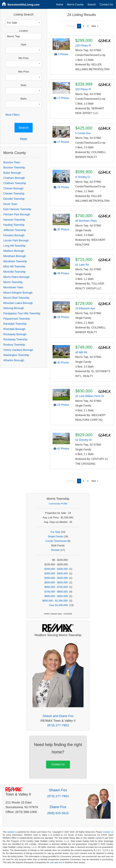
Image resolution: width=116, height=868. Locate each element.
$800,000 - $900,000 (56, 596)
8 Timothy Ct (83, 177)
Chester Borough (13, 188)
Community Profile (58, 504)
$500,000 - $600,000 (56, 583)
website (11, 832)
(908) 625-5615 (58, 813)
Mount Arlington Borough (18, 293)
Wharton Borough (14, 360)
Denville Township (14, 199)
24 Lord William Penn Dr (90, 396)
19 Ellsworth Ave (85, 308)
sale (52, 862)
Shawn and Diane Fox (58, 716)
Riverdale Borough (14, 329)
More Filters (12, 115)
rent (60, 862)
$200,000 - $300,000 (56, 569)
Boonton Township (14, 168)
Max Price (24, 72)
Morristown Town (13, 287)
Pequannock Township (17, 319)
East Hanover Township (17, 209)
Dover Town (10, 204)
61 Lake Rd (82, 265)
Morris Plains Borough (16, 277)
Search (92, 5)
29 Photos (63, 187)
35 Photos (63, 229)
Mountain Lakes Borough (18, 303)
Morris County (75, 5)
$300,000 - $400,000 (56, 573)
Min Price (24, 58)
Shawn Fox (58, 790)
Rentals (56, 550)
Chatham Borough (14, 178)
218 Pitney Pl (83, 46)
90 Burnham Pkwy (86, 221)
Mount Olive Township (16, 298)
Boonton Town (12, 162)
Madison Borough (14, 251)
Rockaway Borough (15, 334)
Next (94, 26)
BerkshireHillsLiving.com (23, 5)
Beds (24, 85)
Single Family (55, 536)
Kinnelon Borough (14, 235)
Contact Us (106, 5)
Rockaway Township (15, 339)
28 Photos (63, 273)
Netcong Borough (14, 308)
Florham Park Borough (17, 214)
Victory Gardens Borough (18, 350)
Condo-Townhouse (56, 541)
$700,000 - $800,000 (56, 592)
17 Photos (63, 98)
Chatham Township (15, 183)
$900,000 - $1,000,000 (55, 601)
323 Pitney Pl (83, 89)
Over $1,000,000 (58, 605)
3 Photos (63, 54)
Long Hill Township (14, 246)
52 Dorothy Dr (84, 440)
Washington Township (16, 355)
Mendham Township (15, 261)
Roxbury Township (14, 345)
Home (60, 5)
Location (24, 31)
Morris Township (13, 282)
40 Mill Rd (81, 352)
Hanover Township (14, 220)
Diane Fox (58, 807)
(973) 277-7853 (58, 725)
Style (23, 45)
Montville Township (14, 272)
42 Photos (63, 449)
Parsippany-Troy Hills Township (22, 313)
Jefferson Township (15, 230)
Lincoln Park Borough (16, 240)
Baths (24, 99)
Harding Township (14, 225)
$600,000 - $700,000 (56, 587)
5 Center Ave (83, 133)
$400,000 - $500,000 (56, 578)
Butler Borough (12, 173)
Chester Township (14, 194)
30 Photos (63, 363)
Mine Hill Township (14, 266)
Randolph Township (15, 324)
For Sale (55, 532)
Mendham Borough (15, 256)
